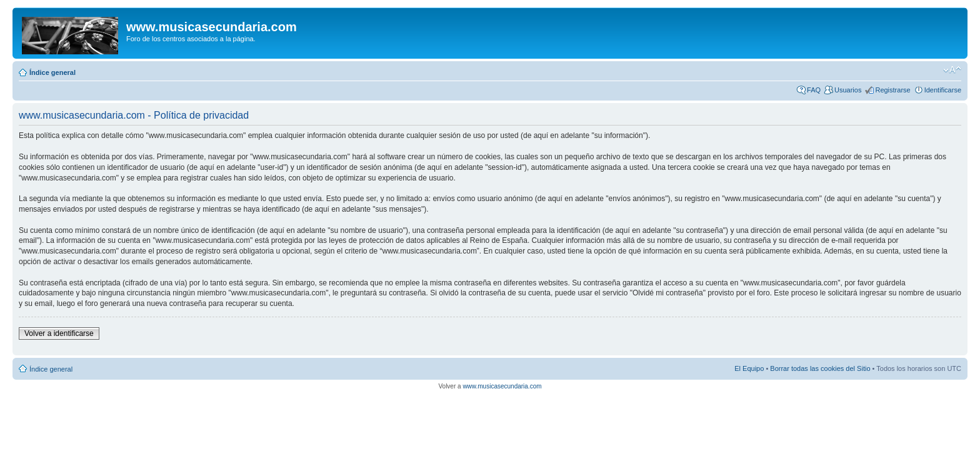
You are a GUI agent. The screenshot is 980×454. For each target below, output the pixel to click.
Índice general (52, 72)
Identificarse (943, 90)
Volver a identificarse (59, 333)
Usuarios (848, 90)
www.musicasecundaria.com (502, 386)
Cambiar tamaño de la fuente (952, 70)
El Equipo (749, 368)
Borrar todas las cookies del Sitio (820, 368)
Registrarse (892, 90)
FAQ (814, 90)
